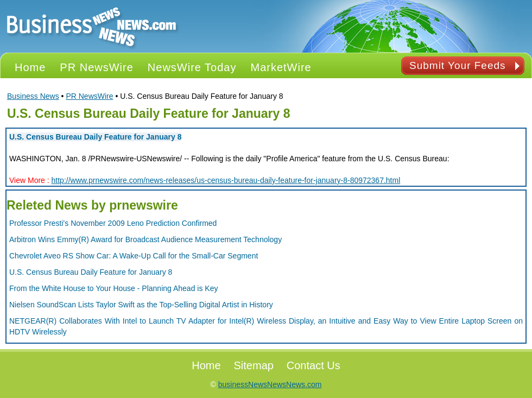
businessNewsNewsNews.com (270, 384)
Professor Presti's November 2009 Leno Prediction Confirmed (113, 223)
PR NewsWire (89, 96)
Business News (33, 96)
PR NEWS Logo (92, 26)
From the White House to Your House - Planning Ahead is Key (113, 288)
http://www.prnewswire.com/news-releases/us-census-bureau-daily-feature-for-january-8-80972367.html (226, 180)
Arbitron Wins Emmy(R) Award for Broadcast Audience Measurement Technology (145, 239)
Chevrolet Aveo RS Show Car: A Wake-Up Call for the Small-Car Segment (134, 256)
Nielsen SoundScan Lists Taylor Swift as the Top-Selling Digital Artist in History (141, 305)
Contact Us (313, 365)
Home (206, 365)
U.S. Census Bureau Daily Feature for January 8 (95, 137)
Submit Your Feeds (458, 65)
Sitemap (254, 365)
